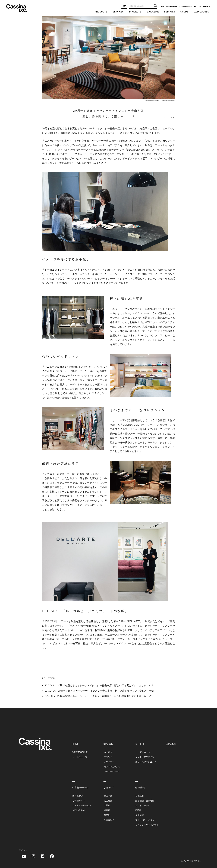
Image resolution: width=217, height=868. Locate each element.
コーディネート (143, 752)
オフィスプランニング (146, 762)
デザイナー (109, 762)
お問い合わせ (79, 810)
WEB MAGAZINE (80, 752)
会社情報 (140, 788)
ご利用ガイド (79, 801)
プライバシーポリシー (146, 820)
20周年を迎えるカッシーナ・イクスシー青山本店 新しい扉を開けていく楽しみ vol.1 (99, 696)
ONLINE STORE (189, 7)
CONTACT (205, 7)
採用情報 (140, 815)
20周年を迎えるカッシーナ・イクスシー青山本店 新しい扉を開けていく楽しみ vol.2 (99, 691)
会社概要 (140, 796)
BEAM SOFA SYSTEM (138, 150)
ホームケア (78, 796)
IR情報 (138, 810)
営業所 (107, 815)
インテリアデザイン (145, 757)
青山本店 (108, 796)
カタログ (108, 752)
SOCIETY (77, 375)
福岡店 (107, 810)
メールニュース (80, 757)
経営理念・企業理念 (145, 801)
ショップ (108, 788)
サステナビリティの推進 (147, 825)
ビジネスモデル (143, 805)
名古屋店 (108, 801)
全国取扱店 (109, 820)
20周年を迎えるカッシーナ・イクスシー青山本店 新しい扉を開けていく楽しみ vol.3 (99, 685)
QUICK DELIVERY (112, 772)
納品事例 (171, 744)
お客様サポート (81, 788)
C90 (148, 141)
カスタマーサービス (82, 805)
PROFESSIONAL (169, 7)
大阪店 (107, 805)
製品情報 (108, 744)
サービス (140, 744)
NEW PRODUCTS (112, 767)
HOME (75, 744)
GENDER (49, 154)
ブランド (108, 757)
